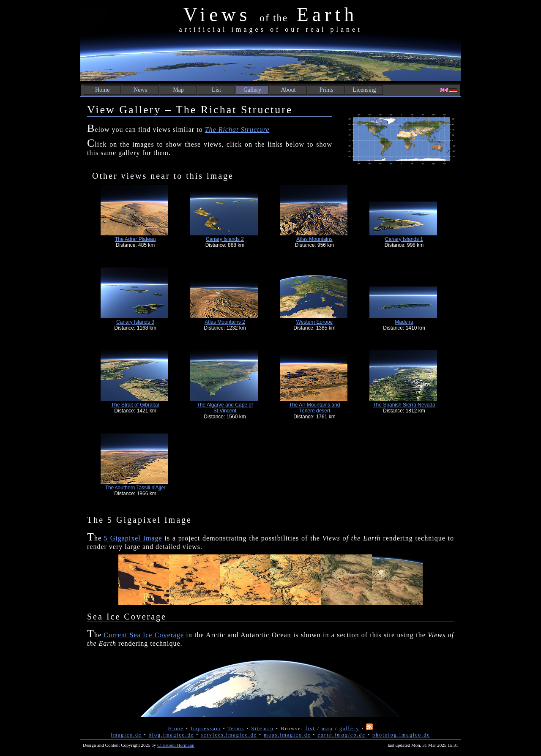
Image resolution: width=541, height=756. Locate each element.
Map (178, 90)
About (288, 90)
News (140, 90)
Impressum (206, 729)
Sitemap (262, 729)
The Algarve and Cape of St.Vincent (225, 408)
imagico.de (126, 735)
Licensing (364, 90)
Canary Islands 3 (135, 322)
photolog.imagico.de (401, 735)
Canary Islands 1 (404, 239)
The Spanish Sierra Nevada (404, 405)
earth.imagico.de (341, 735)
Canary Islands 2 (225, 239)
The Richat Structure (237, 130)
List (216, 90)
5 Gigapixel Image (133, 538)
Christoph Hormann (176, 745)
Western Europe (315, 322)
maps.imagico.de (287, 735)
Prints (327, 90)
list (310, 729)
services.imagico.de (229, 735)
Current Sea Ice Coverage (144, 635)
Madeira (404, 322)
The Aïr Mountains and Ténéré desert (315, 408)
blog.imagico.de (171, 735)
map (327, 729)
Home (102, 90)
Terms (236, 729)
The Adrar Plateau (135, 239)
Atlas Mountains (314, 239)
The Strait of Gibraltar (135, 405)
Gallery (252, 90)
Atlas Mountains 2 (225, 322)
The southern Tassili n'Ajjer (135, 488)
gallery (349, 729)
